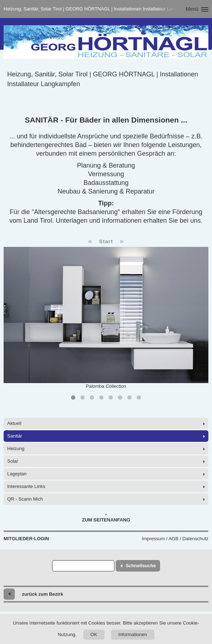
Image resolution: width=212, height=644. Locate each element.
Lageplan (17, 474)
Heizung (16, 448)
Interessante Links (26, 486)
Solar (13, 461)
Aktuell (14, 423)
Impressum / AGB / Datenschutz (175, 539)
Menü (192, 9)
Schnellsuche (141, 566)
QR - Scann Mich (25, 499)
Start (106, 241)
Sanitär (15, 436)
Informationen (133, 634)
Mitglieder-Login (26, 539)
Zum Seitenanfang (106, 518)
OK (94, 634)
